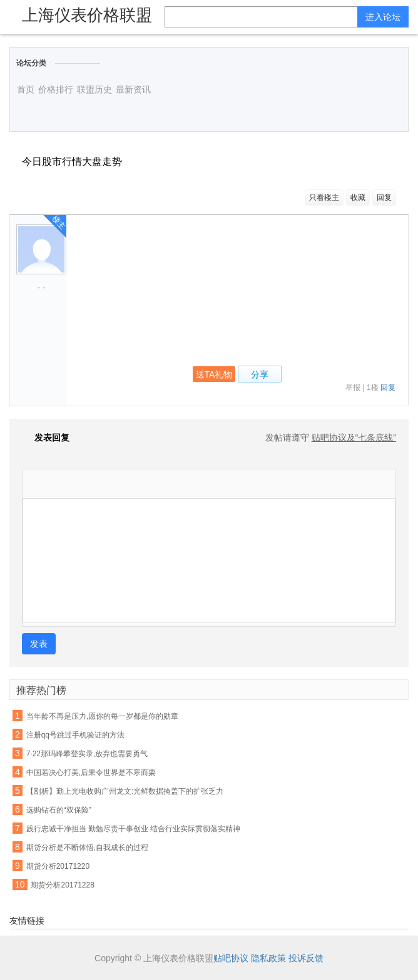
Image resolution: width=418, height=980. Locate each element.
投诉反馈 (306, 958)
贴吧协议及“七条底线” (354, 437)
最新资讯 (133, 89)
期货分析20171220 (58, 866)
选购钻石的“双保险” (59, 810)
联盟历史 (94, 89)
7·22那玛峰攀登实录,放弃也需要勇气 (87, 754)
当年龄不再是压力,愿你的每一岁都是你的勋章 (102, 716)
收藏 (358, 197)
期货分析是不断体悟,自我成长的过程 (87, 847)
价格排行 (56, 89)
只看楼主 (324, 197)
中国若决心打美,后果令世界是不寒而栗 (91, 772)
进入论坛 (383, 17)
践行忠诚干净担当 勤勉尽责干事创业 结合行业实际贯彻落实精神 (134, 829)
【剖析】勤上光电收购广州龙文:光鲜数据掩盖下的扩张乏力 (125, 791)
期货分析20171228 (62, 885)
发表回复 (46, 437)
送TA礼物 (214, 374)
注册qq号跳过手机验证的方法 (75, 735)
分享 (260, 374)
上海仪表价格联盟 (87, 15)
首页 (26, 89)
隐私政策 (268, 958)
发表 (39, 644)
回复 (384, 197)
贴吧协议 (231, 958)
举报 (353, 387)
